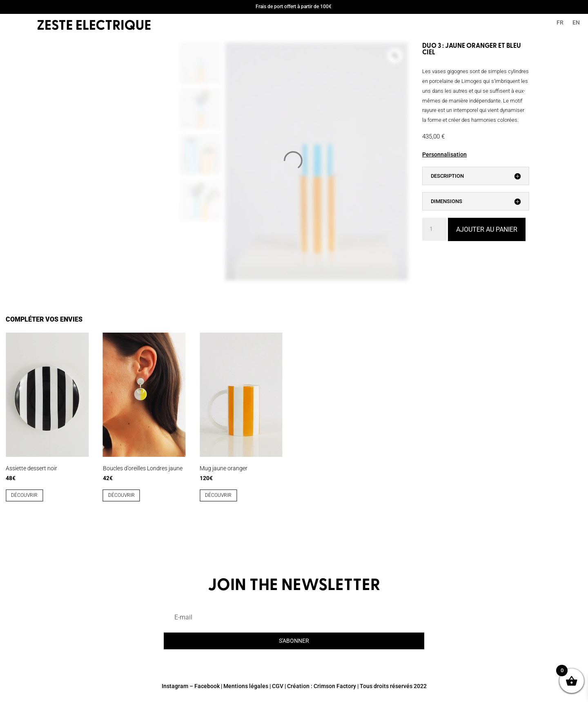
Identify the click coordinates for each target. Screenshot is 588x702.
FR (560, 23)
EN (576, 23)
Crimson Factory (335, 686)
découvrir (24, 495)
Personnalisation (444, 154)
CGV (278, 686)
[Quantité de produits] (434, 229)
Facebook (207, 686)
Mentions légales (246, 686)
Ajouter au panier (487, 229)
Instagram (175, 686)
